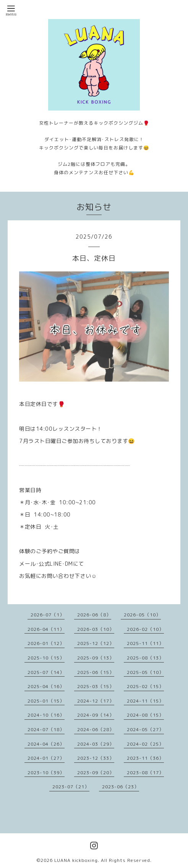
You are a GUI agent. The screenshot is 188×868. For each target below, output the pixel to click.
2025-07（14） (46, 672)
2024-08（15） (145, 715)
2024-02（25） (145, 744)
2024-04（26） (46, 744)
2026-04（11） (46, 629)
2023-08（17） (145, 773)
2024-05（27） (145, 729)
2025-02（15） (145, 686)
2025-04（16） (46, 686)
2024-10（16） (46, 715)
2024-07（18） (46, 729)
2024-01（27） (46, 758)
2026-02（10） (145, 629)
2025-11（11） (145, 643)
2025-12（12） (96, 643)
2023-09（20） (96, 773)
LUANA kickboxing (76, 860)
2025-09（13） (96, 658)
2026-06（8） (94, 615)
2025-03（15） (96, 686)
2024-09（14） (96, 715)
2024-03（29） (96, 744)
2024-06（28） (96, 729)
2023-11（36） (145, 758)
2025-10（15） (46, 658)
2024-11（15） (145, 701)
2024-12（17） (96, 701)
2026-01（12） (46, 643)
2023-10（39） (46, 773)
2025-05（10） (145, 672)
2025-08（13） (145, 658)
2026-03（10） (96, 629)
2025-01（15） (46, 701)
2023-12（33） (96, 758)
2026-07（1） (48, 615)
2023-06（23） (121, 787)
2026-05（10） (142, 615)
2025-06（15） (96, 672)
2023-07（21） (71, 787)
